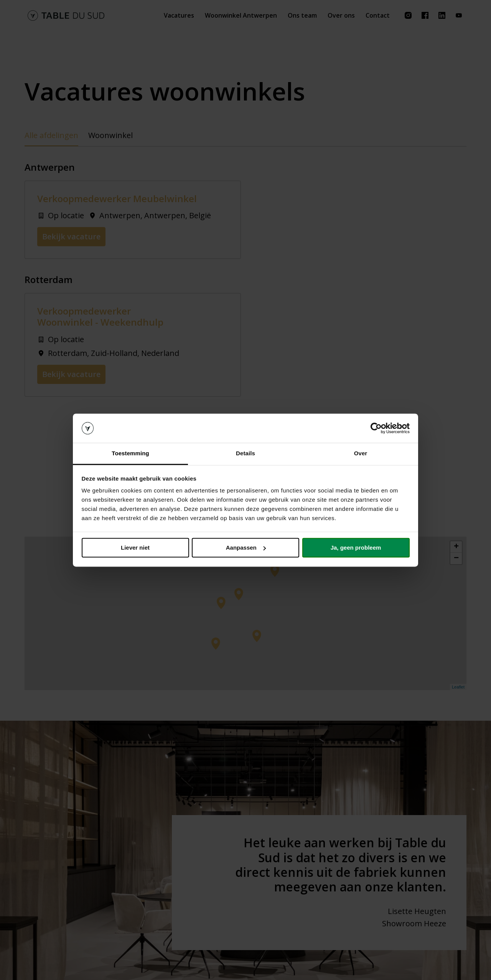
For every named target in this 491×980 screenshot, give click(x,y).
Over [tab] (361, 454)
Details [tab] (245, 454)
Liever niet (135, 548)
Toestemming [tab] (130, 454)
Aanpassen (246, 548)
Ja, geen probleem (356, 548)
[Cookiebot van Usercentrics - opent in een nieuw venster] (376, 428)
